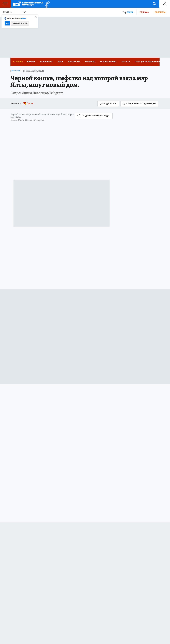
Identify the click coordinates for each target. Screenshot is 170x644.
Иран (60, 62)
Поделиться (108, 104)
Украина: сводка (108, 62)
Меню (4, 4)
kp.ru (30, 104)
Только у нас (74, 62)
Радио (130, 12)
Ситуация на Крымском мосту (150, 62)
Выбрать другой (20, 23)
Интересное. (16, 71)
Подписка (160, 12)
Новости (31, 62)
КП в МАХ (126, 62)
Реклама (144, 12)
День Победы (47, 62)
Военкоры (90, 62)
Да (7, 23)
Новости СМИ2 (18, 577)
